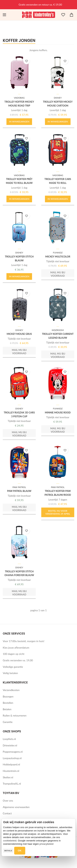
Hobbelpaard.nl (11, 764)
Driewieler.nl (10, 745)
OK (20, 851)
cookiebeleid (10, 841)
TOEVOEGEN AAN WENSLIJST (27, 61)
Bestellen (8, 703)
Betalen (7, 709)
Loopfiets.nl (9, 739)
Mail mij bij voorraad (58, 274)
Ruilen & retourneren (15, 715)
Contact (7, 813)
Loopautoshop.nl (12, 758)
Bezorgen (8, 696)
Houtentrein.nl (11, 771)
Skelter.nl (8, 777)
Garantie (8, 722)
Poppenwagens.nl (13, 752)
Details (8, 851)
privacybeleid (46, 844)
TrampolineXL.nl (12, 784)
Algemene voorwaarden (16, 807)
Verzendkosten (11, 690)
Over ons (8, 801)
